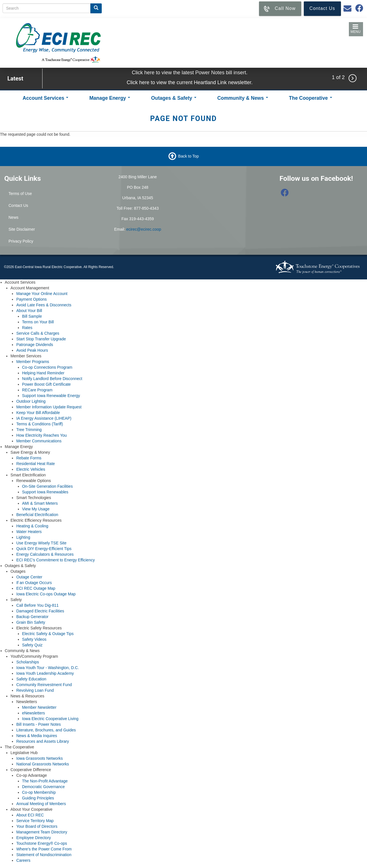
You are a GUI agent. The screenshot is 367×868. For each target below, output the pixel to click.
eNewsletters (34, 713)
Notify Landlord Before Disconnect (52, 379)
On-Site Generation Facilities (47, 486)
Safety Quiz (32, 645)
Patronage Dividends (35, 345)
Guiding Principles (38, 798)
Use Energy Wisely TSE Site (41, 543)
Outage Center (29, 577)
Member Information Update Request (49, 407)
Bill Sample (32, 316)
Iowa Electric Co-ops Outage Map (46, 594)
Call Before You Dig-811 (37, 605)
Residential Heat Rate (35, 464)
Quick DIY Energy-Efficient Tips (44, 549)
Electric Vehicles (31, 469)
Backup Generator (32, 617)
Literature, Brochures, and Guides (46, 730)
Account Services (46, 98)
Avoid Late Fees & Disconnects (44, 305)
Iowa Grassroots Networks (39, 758)
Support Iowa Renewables (45, 492)
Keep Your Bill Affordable (38, 413)
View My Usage (36, 509)
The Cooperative (311, 98)
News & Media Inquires (37, 736)
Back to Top (189, 156)
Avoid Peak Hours (32, 350)
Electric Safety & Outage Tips (48, 634)
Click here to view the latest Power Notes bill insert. (190, 73)
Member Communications (39, 441)
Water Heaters (29, 532)
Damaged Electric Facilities (40, 611)
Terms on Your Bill (38, 322)
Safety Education (31, 679)
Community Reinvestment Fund (44, 685)
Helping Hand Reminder (43, 373)
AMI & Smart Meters (40, 503)
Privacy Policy (21, 241)
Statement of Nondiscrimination (44, 855)
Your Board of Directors (37, 826)
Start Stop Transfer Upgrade (41, 339)
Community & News (243, 98)
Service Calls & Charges (38, 333)
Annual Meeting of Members (41, 804)
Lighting (23, 537)
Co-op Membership (39, 792)
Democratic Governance (44, 787)
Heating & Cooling (32, 526)
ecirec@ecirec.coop (144, 229)
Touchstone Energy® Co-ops (42, 843)
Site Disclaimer (22, 229)
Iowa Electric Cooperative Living (50, 719)
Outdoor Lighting (31, 401)
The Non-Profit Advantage (45, 781)
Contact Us (18, 205)
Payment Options (31, 299)
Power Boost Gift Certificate (46, 384)
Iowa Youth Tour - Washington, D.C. (47, 668)
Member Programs (33, 362)
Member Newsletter (39, 707)
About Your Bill (29, 311)
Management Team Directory (42, 832)
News (13, 217)
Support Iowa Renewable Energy (51, 396)
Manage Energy (110, 98)
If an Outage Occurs (34, 583)
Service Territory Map (35, 821)
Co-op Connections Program (47, 367)
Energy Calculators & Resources (45, 554)
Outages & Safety (174, 98)
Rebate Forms (29, 458)
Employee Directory (33, 838)
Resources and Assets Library (43, 741)
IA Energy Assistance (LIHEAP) (44, 418)
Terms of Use (20, 194)
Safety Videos (34, 639)
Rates (27, 328)
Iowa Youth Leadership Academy (45, 673)
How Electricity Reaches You (41, 435)
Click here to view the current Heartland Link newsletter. (190, 82)
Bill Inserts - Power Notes (38, 724)
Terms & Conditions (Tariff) (40, 424)
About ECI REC (30, 815)
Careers (23, 860)
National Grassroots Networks (43, 764)
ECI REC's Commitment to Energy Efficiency (55, 560)
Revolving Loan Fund (35, 690)
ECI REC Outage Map (36, 588)
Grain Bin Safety (31, 622)
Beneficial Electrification (37, 515)
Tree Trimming (29, 430)
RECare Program (37, 390)
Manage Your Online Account (42, 294)
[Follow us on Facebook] (285, 194)
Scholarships (27, 662)
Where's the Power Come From (44, 849)
